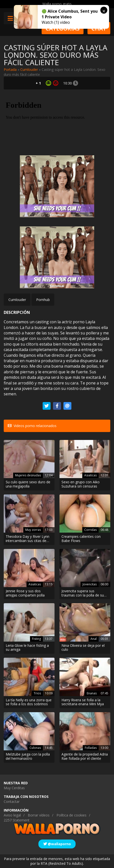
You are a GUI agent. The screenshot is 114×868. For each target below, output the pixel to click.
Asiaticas (90, 475)
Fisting (36, 639)
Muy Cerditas (14, 788)
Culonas (35, 748)
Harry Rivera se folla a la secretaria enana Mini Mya (83, 702)
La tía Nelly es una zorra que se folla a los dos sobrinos (29, 702)
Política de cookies (71, 815)
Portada (10, 69)
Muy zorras (33, 530)
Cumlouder (29, 69)
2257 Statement (17, 820)
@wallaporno (57, 844)
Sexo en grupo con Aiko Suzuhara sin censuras (81, 484)
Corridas (90, 530)
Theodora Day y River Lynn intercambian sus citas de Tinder (28, 539)
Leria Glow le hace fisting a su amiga (27, 648)
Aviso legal (12, 815)
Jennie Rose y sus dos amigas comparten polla (25, 593)
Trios (37, 693)
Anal (94, 639)
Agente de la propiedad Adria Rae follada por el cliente (85, 757)
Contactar (12, 801)
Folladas (91, 748)
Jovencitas (90, 584)
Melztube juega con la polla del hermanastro (28, 757)
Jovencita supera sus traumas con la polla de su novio (83, 593)
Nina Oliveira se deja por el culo (83, 648)
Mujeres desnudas (28, 475)
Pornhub (43, 300)
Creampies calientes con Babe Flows (81, 539)
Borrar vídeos (39, 815)
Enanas (92, 693)
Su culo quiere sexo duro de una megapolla (28, 484)
